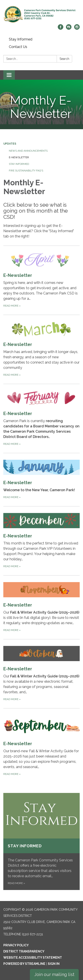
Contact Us (18, 47)
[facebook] (61, 28)
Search (64, 59)
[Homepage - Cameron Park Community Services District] (41, 14)
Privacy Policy (16, 945)
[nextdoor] (69, 28)
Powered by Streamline (24, 964)
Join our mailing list (54, 974)
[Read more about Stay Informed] (41, 841)
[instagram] (77, 28)
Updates (10, 144)
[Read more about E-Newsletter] (41, 280)
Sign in (54, 964)
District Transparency (24, 951)
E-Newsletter (19, 157)
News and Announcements (28, 151)
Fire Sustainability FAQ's (26, 171)
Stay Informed (21, 39)
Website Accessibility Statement (33, 958)
